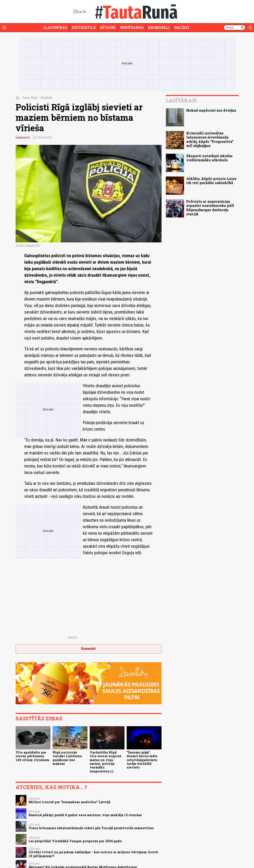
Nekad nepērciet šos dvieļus (211, 110)
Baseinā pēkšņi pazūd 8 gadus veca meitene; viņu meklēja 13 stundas (85, 815)
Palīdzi (182, 27)
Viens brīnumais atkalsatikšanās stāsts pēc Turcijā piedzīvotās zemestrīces (91, 828)
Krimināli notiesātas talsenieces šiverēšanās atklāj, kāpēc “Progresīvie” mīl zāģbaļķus (210, 139)
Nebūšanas (132, 27)
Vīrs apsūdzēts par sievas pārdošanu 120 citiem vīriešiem (32, 756)
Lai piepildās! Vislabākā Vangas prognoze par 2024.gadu (75, 841)
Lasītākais (181, 100)
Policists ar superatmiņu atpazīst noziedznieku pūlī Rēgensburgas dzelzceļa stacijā (210, 208)
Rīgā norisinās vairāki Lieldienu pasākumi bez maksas (67, 758)
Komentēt (88, 649)
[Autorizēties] (250, 28)
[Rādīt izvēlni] (4, 28)
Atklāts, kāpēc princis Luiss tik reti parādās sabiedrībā (211, 181)
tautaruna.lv (23, 137)
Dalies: (73, 638)
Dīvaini (108, 27)
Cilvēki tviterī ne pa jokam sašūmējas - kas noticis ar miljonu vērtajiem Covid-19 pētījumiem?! (94, 854)
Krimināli (159, 27)
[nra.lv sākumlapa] (80, 12)
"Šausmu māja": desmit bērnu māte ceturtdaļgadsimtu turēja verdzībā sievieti (142, 760)
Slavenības (55, 27)
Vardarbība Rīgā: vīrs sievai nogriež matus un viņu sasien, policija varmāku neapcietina (105, 762)
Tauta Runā (30, 98)
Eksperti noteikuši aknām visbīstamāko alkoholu (209, 158)
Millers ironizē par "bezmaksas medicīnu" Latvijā (69, 802)
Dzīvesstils (84, 27)
